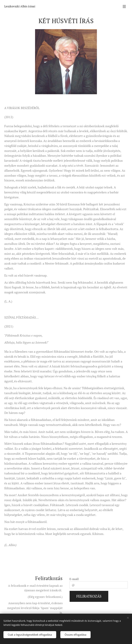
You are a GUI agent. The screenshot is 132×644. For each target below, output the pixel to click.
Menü (124, 7)
